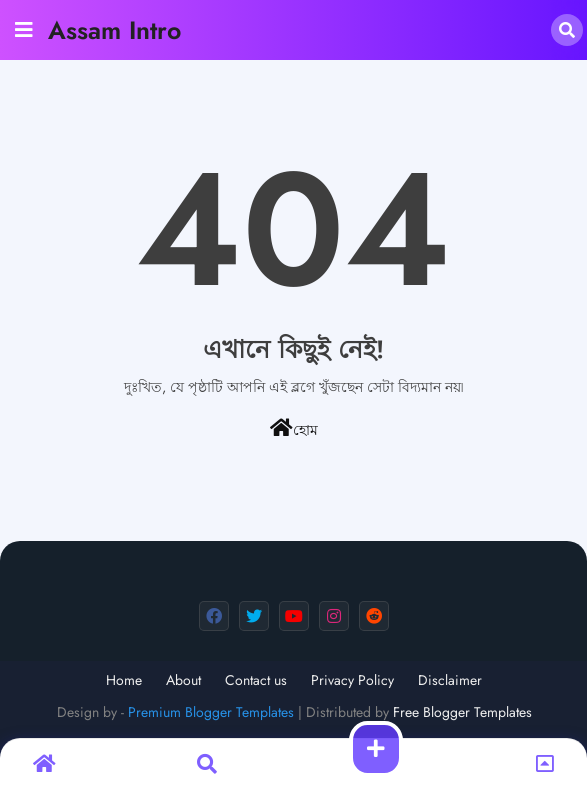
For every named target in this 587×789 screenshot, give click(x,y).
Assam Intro (114, 30)
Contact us (256, 680)
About (183, 680)
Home (124, 680)
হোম (294, 429)
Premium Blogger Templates (211, 712)
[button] (567, 30)
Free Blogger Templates (462, 712)
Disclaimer (450, 680)
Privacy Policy (352, 680)
